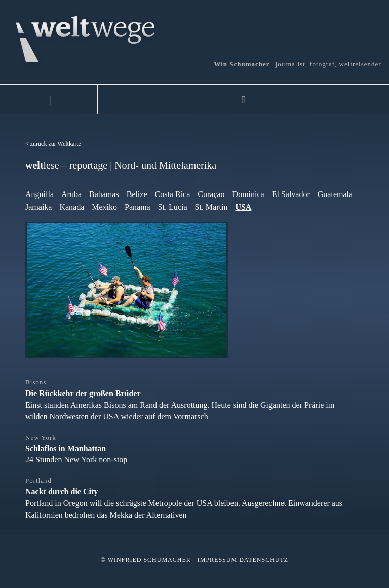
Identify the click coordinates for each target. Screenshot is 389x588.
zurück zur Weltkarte (56, 144)
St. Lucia (173, 207)
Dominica (248, 194)
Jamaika (38, 207)
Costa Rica (173, 194)
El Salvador (291, 194)
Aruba (71, 194)
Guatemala (335, 194)
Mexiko (104, 207)
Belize (137, 194)
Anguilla (40, 194)
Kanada (72, 207)
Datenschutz (264, 560)
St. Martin (211, 207)
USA (243, 207)
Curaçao (211, 194)
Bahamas (104, 194)
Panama (138, 207)
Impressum (217, 560)
